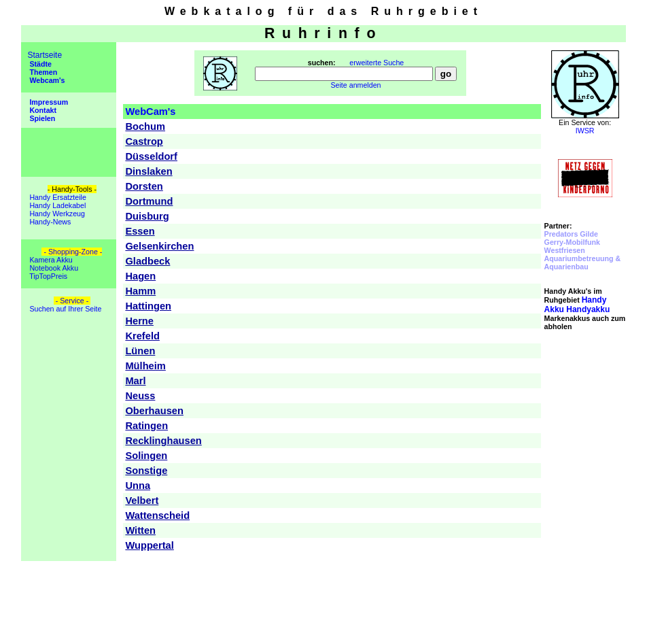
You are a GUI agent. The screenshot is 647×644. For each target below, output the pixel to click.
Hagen (140, 276)
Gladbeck (147, 261)
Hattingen (148, 306)
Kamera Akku (50, 260)
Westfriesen (565, 250)
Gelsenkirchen (159, 246)
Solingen (146, 456)
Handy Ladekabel (56, 205)
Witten (140, 530)
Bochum (145, 126)
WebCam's (150, 112)
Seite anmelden (355, 85)
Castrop (144, 141)
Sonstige (146, 471)
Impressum (48, 102)
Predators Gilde (571, 234)
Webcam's (46, 80)
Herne (139, 321)
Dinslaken (148, 171)
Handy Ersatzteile (56, 197)
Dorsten (144, 186)
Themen (42, 72)
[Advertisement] (585, 428)
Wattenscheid (157, 515)
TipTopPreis (47, 276)
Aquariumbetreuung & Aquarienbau (582, 262)
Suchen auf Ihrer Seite (64, 309)
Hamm (140, 291)
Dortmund (149, 201)
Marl (135, 381)
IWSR (585, 131)
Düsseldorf (151, 156)
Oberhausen (154, 411)
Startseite (45, 55)
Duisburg (147, 216)
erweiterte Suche (377, 63)
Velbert (142, 501)
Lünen (140, 351)
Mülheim (145, 366)
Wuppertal (149, 545)
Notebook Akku (53, 268)
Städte (39, 64)
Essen (140, 231)
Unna (138, 486)
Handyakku (577, 305)
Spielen (41, 118)
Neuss (140, 396)
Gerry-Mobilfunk (572, 242)
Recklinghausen (163, 441)
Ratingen (146, 426)
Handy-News (49, 222)
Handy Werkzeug (56, 214)
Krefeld (142, 336)
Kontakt (42, 110)
